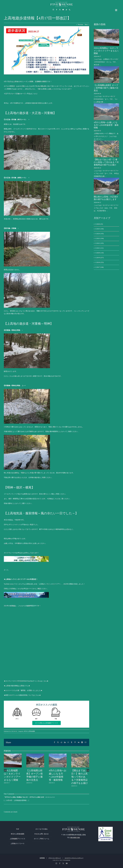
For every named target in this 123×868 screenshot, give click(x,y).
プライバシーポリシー (55, 858)
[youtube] (63, 10)
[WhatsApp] (68, 742)
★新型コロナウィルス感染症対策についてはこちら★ (22, 695)
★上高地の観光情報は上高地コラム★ (17, 686)
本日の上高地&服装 (30, 731)
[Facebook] (54, 742)
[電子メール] (86, 742)
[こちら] (34, 94)
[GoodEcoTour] (106, 828)
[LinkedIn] (65, 742)
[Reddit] (61, 742)
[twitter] (60, 10)
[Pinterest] (75, 742)
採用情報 (42, 858)
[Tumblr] (72, 742)
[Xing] (82, 742)
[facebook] (57, 10)
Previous (80, 25)
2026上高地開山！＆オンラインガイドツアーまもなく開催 (106, 51)
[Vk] (79, 742)
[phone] (70, 10)
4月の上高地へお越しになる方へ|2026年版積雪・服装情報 (106, 125)
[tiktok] (66, 10)
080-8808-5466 (75, 838)
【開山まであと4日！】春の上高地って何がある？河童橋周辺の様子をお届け (80, 777)
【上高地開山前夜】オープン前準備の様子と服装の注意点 (106, 88)
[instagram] (53, 10)
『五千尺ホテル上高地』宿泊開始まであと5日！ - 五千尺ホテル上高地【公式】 (24, 797)
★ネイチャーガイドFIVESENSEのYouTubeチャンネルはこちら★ (26, 681)
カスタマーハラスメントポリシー (74, 858)
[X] (58, 742)
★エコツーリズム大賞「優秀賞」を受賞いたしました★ (23, 690)
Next (86, 25)
